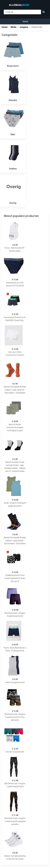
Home (25, 21)
